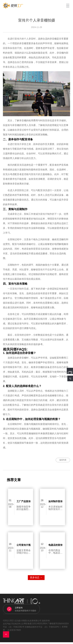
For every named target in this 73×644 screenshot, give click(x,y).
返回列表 (60, 461)
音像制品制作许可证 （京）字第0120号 (42, 628)
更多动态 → (36, 579)
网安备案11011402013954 (35, 625)
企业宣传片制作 (14, 632)
